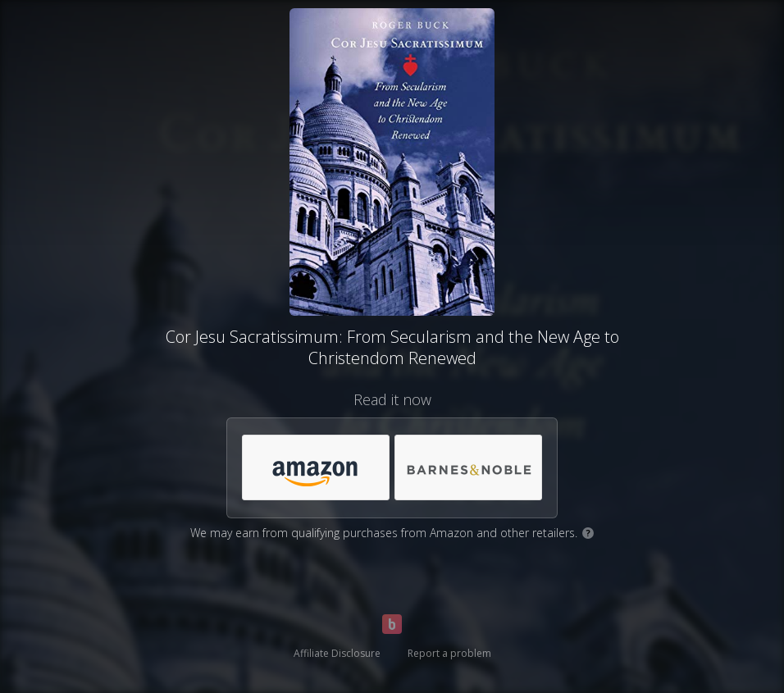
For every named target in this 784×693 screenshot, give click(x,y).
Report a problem (449, 653)
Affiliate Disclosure (337, 653)
